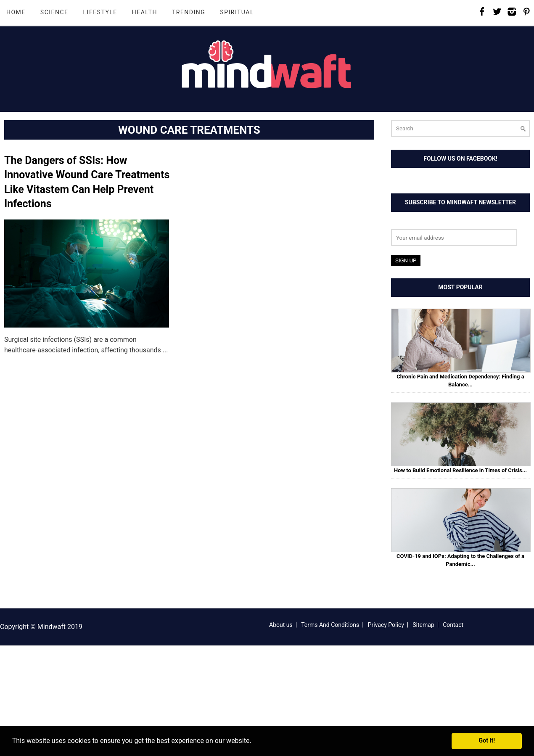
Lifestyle (100, 12)
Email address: (413, 224)
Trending (189, 12)
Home (16, 12)
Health (145, 12)
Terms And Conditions (330, 625)
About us (281, 625)
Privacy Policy (386, 625)
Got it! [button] (487, 741)
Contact (453, 625)
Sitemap (423, 625)
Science (54, 12)
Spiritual (237, 12)
